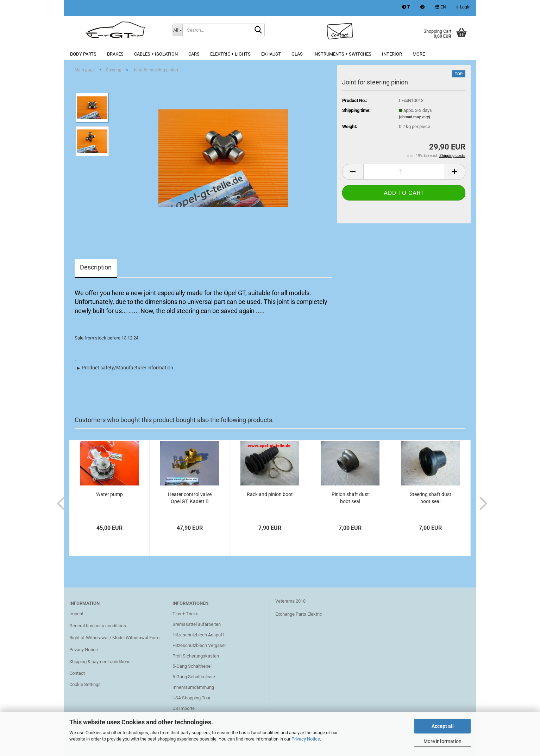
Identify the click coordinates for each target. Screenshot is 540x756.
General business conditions (98, 626)
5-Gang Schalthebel (192, 666)
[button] (441, 8)
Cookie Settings (85, 684)
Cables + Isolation (156, 54)
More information (442, 741)
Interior (392, 54)
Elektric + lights (230, 54)
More (419, 54)
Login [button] (464, 7)
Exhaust (271, 54)
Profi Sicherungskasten (196, 656)
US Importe (184, 708)
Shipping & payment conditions (100, 662)
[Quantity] (404, 172)
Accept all (443, 726)
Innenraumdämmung (193, 687)
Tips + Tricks (186, 614)
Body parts (83, 54)
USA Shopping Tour (191, 698)
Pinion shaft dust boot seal (350, 498)
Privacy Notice (306, 739)
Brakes (115, 54)
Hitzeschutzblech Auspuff (198, 635)
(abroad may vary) (415, 117)
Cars (194, 54)
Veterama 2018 (290, 601)
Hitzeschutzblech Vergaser (199, 645)
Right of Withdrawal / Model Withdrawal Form (114, 638)
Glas (297, 54)
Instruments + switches (342, 54)
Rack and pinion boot (270, 494)
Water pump (109, 494)
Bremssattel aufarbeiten (197, 624)
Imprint (76, 614)
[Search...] (178, 30)
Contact (77, 673)
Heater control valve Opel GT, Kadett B (190, 498)
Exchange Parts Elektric (299, 614)
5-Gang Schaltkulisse (194, 677)
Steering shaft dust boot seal (431, 498)
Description (96, 267)
